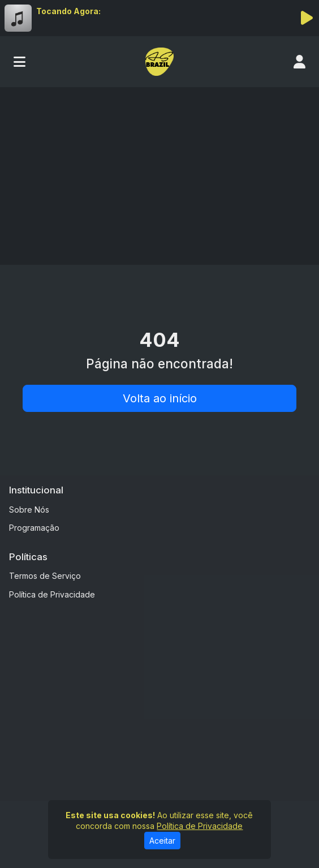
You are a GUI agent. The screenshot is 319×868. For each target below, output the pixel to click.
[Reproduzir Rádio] (307, 18)
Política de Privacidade (52, 594)
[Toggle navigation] (20, 62)
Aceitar (162, 841)
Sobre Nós (29, 510)
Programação (34, 528)
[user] (299, 62)
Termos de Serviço (45, 576)
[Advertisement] (159, 172)
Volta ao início (160, 398)
